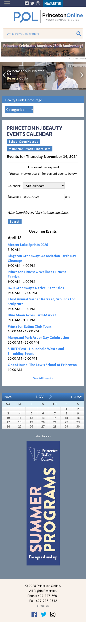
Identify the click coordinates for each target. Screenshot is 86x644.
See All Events (43, 378)
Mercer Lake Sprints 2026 (28, 245)
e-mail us (43, 606)
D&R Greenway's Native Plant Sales (36, 288)
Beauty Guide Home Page (24, 100)
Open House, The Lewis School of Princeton (42, 365)
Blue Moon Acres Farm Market (32, 315)
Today (76, 397)
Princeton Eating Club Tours (30, 326)
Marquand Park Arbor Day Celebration (38, 337)
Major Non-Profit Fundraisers (30, 149)
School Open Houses (23, 142)
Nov (40, 396)
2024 (8, 397)
